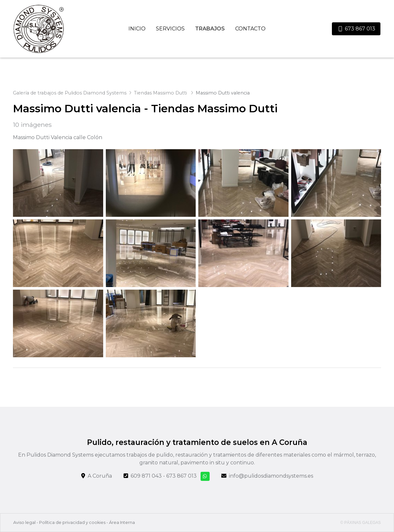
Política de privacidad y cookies (72, 522)
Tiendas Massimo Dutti (161, 93)
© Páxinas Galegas (361, 523)
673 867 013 (181, 476)
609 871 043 (146, 476)
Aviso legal (24, 522)
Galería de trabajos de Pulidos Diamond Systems (70, 93)
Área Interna (122, 522)
